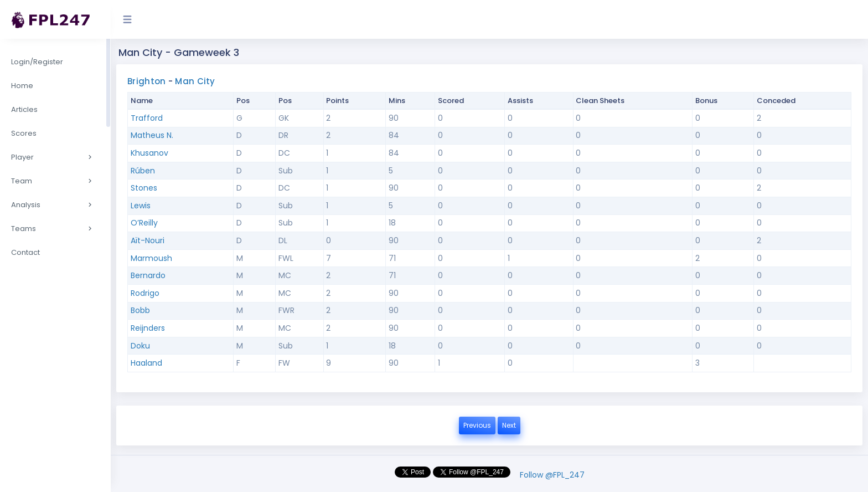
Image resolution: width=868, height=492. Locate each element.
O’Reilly (144, 223)
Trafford (147, 118)
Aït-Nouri (148, 240)
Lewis (141, 206)
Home (22, 86)
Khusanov (149, 153)
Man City (195, 81)
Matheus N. (152, 135)
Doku (140, 346)
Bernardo (148, 275)
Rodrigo (145, 293)
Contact (25, 252)
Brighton (146, 81)
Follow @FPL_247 (552, 475)
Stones (144, 188)
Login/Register (37, 62)
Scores (24, 133)
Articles (24, 109)
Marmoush (151, 258)
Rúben (143, 171)
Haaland (146, 363)
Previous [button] (477, 425)
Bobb (140, 310)
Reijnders (148, 328)
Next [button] (509, 425)
